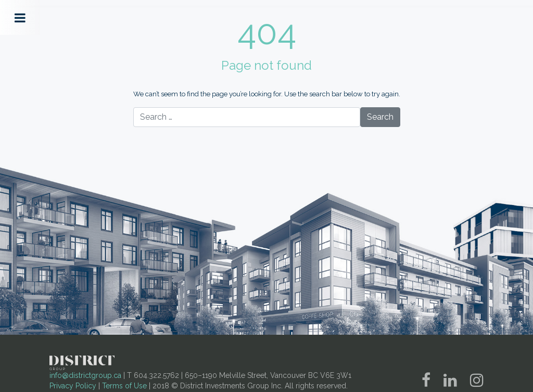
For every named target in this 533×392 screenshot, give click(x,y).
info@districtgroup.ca (85, 375)
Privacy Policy (73, 386)
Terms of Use (124, 386)
